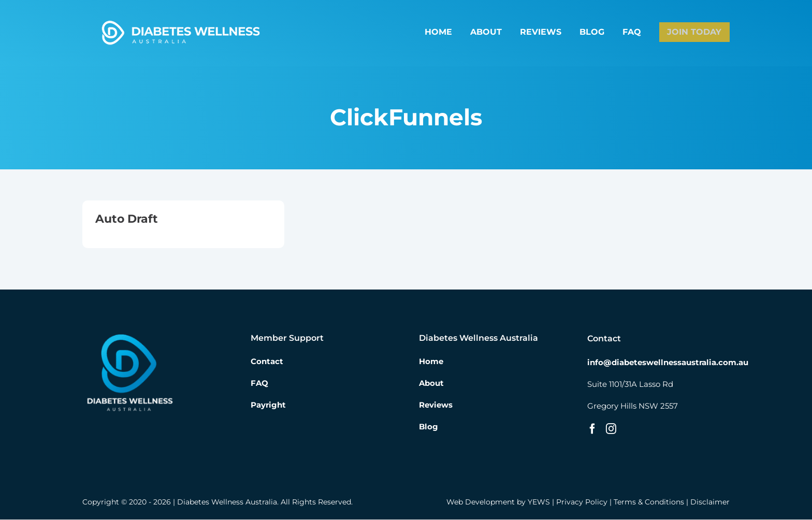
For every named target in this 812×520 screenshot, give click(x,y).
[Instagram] (611, 429)
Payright (268, 405)
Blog (429, 427)
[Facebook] (592, 429)
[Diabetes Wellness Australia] (180, 22)
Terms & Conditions (649, 502)
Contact (267, 362)
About (431, 384)
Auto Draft (127, 219)
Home (431, 362)
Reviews (436, 405)
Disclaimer (710, 502)
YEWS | (542, 502)
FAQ (259, 384)
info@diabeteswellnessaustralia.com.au (668, 363)
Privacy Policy (582, 502)
